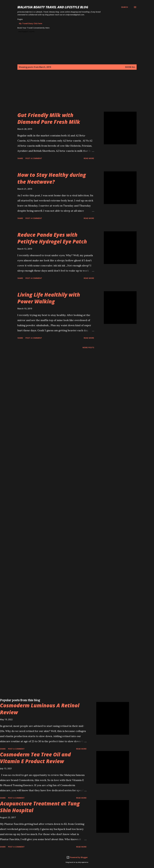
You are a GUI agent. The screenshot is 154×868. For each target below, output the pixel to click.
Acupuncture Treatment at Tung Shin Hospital (40, 807)
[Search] (124, 7)
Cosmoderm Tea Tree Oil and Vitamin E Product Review (35, 758)
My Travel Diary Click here (31, 23)
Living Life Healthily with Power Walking (49, 298)
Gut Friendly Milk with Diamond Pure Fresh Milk (49, 118)
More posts (88, 347)
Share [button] (20, 158)
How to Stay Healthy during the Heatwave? (52, 178)
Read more (89, 158)
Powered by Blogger (77, 857)
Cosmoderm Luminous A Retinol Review (40, 709)
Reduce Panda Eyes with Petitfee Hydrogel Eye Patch (52, 238)
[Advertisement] (77, 94)
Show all (130, 67)
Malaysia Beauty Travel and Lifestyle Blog (53, 7)
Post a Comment (34, 158)
